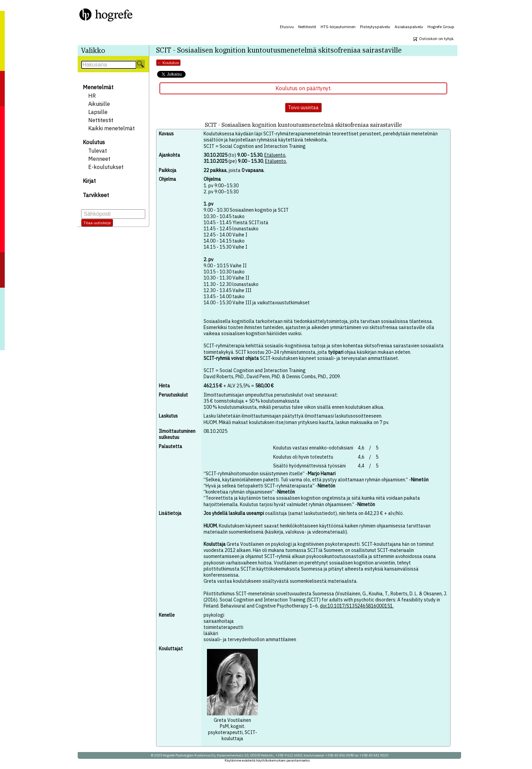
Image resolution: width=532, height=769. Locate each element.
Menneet (99, 159)
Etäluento (275, 155)
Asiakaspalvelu (409, 27)
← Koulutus (168, 63)
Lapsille (98, 112)
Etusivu (287, 27)
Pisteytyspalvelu (375, 27)
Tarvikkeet (96, 195)
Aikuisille (99, 104)
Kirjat (89, 181)
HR (92, 96)
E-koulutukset (106, 167)
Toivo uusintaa (303, 108)
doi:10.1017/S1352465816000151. (357, 606)
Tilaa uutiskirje (97, 223)
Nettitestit (307, 27)
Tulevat (98, 151)
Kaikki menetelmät (111, 128)
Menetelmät (98, 87)
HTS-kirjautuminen (338, 27)
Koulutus (94, 142)
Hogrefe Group (441, 27)
